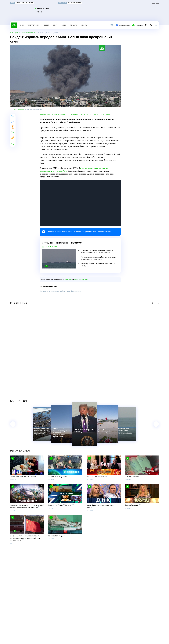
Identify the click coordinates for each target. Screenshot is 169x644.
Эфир (22, 25)
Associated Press (19, 109)
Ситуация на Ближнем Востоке (22, 33)
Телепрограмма (34, 25)
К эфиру (39, 12)
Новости (46, 25)
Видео (64, 25)
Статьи (56, 25)
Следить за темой (52, 247)
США (102, 114)
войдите (68, 280)
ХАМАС (108, 114)
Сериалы (84, 25)
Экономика (137, 25)
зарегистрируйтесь (81, 280)
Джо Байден (74, 114)
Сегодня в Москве (123, 25)
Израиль (84, 114)
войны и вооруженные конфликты (54, 114)
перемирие (94, 114)
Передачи (74, 25)
